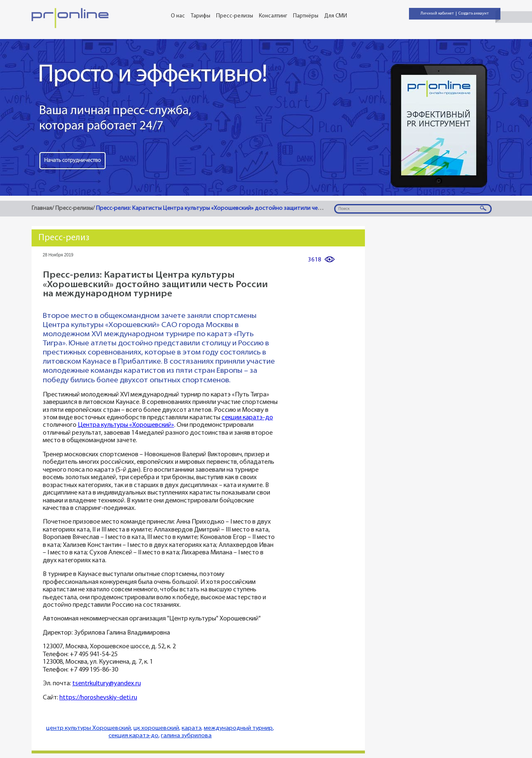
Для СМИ (336, 16)
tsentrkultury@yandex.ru (107, 684)
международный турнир (238, 728)
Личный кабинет (437, 14)
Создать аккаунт (474, 14)
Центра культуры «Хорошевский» (126, 425)
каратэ (191, 728)
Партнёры (306, 16)
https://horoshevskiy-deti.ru (98, 698)
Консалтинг (273, 16)
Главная (42, 208)
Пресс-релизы (235, 16)
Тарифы (201, 16)
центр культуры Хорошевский (89, 728)
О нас (178, 16)
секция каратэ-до (133, 736)
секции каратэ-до (247, 418)
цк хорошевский (156, 728)
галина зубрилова (186, 736)
